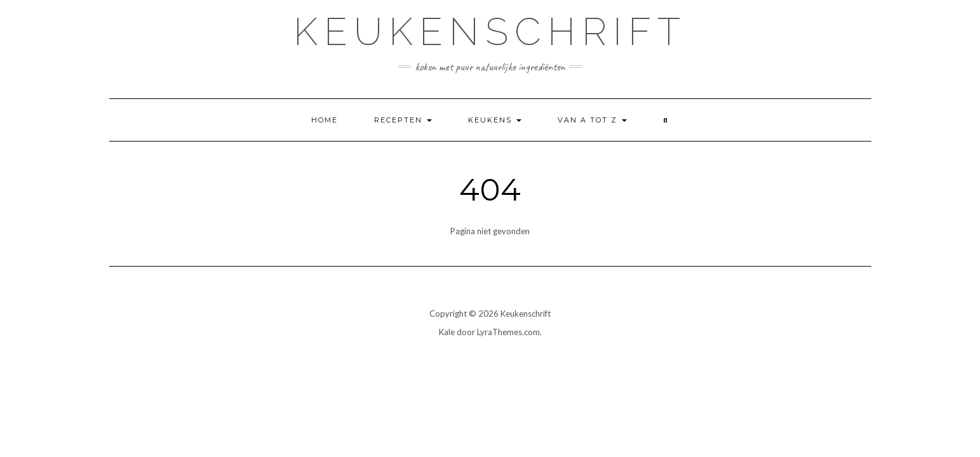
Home (325, 120)
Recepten (403, 120)
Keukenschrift (490, 32)
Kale (447, 332)
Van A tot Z (592, 120)
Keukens (495, 120)
